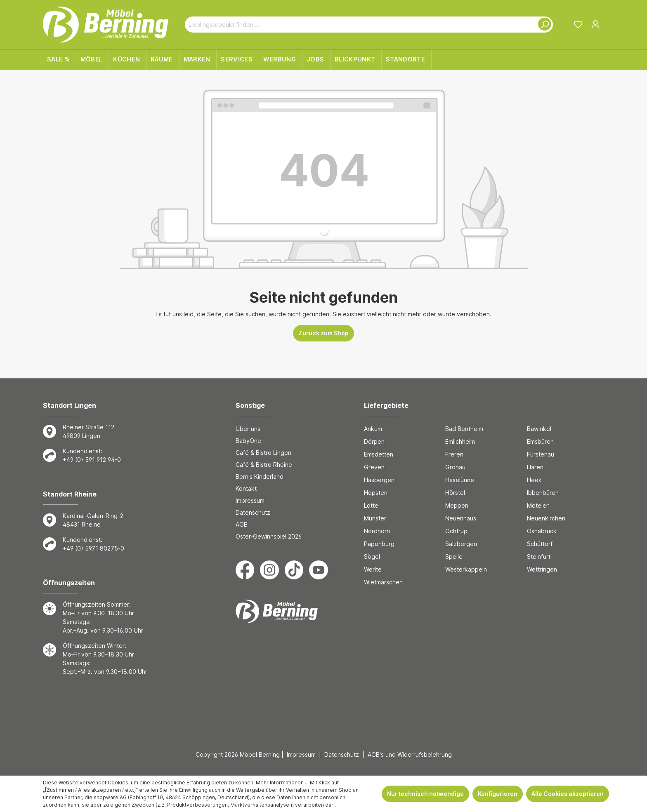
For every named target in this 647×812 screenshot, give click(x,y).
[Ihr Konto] (595, 24)
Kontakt (246, 488)
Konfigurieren (498, 794)
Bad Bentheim (464, 429)
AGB (242, 524)
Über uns (248, 429)
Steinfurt (539, 557)
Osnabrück (542, 531)
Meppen (457, 505)
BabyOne (248, 441)
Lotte (371, 505)
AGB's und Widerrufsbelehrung (410, 754)
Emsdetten (379, 454)
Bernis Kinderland (260, 477)
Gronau (455, 467)
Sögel (372, 557)
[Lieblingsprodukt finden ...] (359, 25)
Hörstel (455, 493)
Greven (374, 467)
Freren (454, 454)
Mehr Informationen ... (282, 783)
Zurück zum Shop (323, 333)
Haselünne (460, 480)
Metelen (538, 505)
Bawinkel (539, 429)
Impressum (250, 500)
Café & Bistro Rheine (264, 465)
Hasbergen (379, 480)
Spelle (454, 557)
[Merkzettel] (578, 24)
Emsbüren (540, 441)
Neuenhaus (461, 518)
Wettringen (542, 569)
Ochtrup (456, 531)
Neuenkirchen (546, 518)
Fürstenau (541, 454)
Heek (534, 480)
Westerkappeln (466, 569)
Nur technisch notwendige (425, 794)
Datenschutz (253, 512)
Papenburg (379, 544)
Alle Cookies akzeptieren (568, 794)
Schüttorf (540, 544)
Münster (375, 518)
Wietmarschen (383, 582)
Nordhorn (377, 531)
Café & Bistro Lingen (263, 453)
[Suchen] (543, 25)
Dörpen (374, 441)
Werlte (373, 569)
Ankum (373, 429)
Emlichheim (460, 441)
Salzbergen (461, 544)
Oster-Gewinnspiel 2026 (269, 536)
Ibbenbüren (543, 493)
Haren (535, 467)
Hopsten (376, 493)
